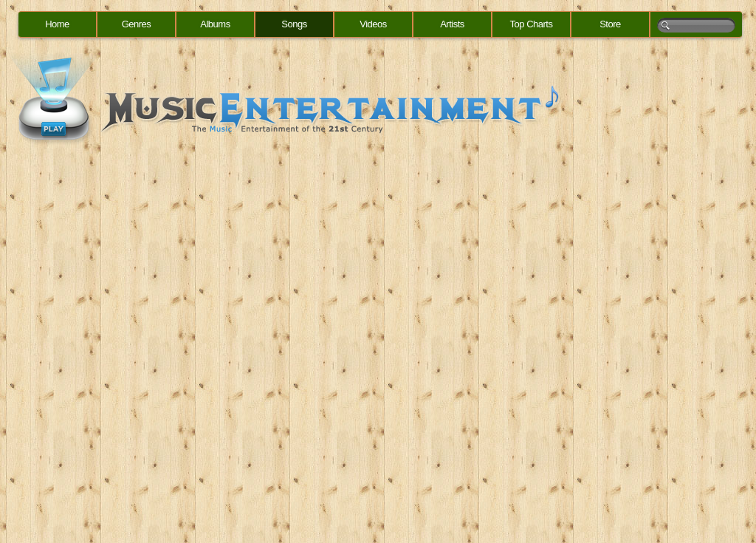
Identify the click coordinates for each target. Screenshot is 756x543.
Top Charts (532, 24)
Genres (137, 24)
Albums (215, 24)
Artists (452, 24)
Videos (373, 24)
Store (610, 24)
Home (57, 24)
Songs (294, 24)
